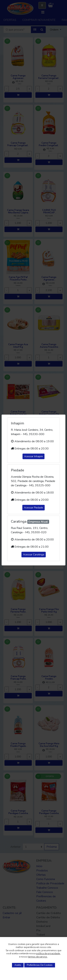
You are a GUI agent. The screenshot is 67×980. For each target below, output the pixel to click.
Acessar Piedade (33, 508)
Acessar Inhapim (33, 456)
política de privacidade (48, 954)
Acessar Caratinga (34, 555)
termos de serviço (38, 957)
